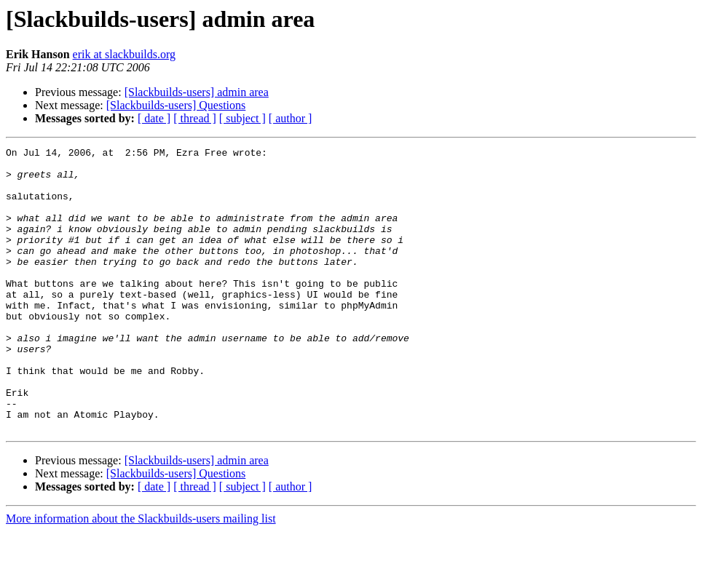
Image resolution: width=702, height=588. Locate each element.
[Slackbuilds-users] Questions (176, 105)
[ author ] (291, 118)
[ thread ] (195, 118)
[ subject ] (242, 118)
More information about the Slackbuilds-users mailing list (141, 575)
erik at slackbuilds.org (124, 54)
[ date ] (154, 118)
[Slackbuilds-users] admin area (197, 92)
